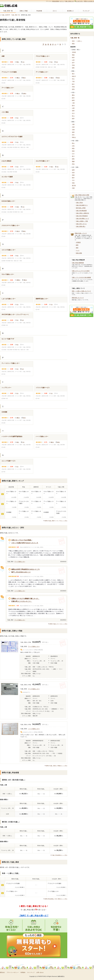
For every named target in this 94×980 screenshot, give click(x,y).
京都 (73, 130)
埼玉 (73, 79)
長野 (73, 111)
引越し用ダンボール (81, 224)
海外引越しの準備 (81, 208)
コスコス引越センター (9, 250)
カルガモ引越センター (43, 161)
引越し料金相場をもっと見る (60, 855)
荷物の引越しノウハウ (81, 233)
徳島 (73, 159)
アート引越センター (8, 88)
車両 (77, 248)
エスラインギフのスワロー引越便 (12, 137)
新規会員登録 (56, 1)
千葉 (73, 82)
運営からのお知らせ (89, 1)
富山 (73, 116)
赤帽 (3, 56)
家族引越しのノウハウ (78, 298)
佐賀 (73, 173)
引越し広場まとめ (69, 1)
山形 (73, 60)
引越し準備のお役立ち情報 (82, 195)
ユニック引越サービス (9, 461)
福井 (73, 119)
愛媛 (73, 161)
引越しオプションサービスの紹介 (81, 271)
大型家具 (78, 242)
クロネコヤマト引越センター (11, 225)
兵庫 (73, 127)
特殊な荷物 (79, 253)
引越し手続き (79, 203)
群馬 (73, 89)
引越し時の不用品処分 (82, 216)
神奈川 (74, 76)
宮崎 (73, 183)
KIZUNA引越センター (8, 201)
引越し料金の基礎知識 (78, 263)
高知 (73, 164)
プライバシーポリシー (13, 972)
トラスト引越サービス (43, 388)
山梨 (73, 108)
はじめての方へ (79, 1)
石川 (73, 113)
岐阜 (73, 98)
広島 (73, 146)
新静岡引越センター (42, 299)
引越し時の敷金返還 (81, 211)
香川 (73, 156)
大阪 (73, 124)
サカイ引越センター (8, 274)
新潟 (73, 106)
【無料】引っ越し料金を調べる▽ (34, 916)
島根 (73, 151)
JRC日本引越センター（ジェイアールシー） (15, 314)
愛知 (73, 95)
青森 (73, 55)
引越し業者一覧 (75, 38)
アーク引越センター (42, 72)
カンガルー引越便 (7, 177)
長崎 (73, 175)
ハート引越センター (42, 436)
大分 (73, 180)
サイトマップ (31, 972)
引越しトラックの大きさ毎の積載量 (81, 277)
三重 (73, 103)
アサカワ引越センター (43, 56)
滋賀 (73, 132)
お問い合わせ (40, 972)
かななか (2, 541)
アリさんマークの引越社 (9, 72)
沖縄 (73, 188)
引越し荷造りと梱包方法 (82, 213)
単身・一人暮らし (77, 41)
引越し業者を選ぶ (81, 226)
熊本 (73, 178)
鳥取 (73, 149)
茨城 (73, 87)
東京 (73, 74)
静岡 (73, 100)
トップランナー (6, 388)
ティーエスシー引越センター (11, 363)
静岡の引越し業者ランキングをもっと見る (56, 521)
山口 (73, 154)
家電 (77, 245)
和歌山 (74, 137)
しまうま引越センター (9, 299)
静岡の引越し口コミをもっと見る (58, 624)
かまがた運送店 (6, 161)
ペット (78, 250)
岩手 (73, 63)
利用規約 (23, 972)
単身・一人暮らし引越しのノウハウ (81, 291)
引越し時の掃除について (82, 219)
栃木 (73, 84)
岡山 (73, 143)
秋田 (73, 58)
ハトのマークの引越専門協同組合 (12, 436)
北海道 (74, 52)
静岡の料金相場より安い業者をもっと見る (56, 899)
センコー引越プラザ (8, 339)
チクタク (2, 599)
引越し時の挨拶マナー (82, 205)
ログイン (62, 1)
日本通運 (4, 412)
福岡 (73, 170)
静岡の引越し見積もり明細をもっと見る (57, 766)
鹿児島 (74, 186)
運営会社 (2, 972)
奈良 (73, 135)
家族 (73, 44)
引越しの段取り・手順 (82, 221)
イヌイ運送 (5, 112)
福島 (73, 68)
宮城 (73, 65)
